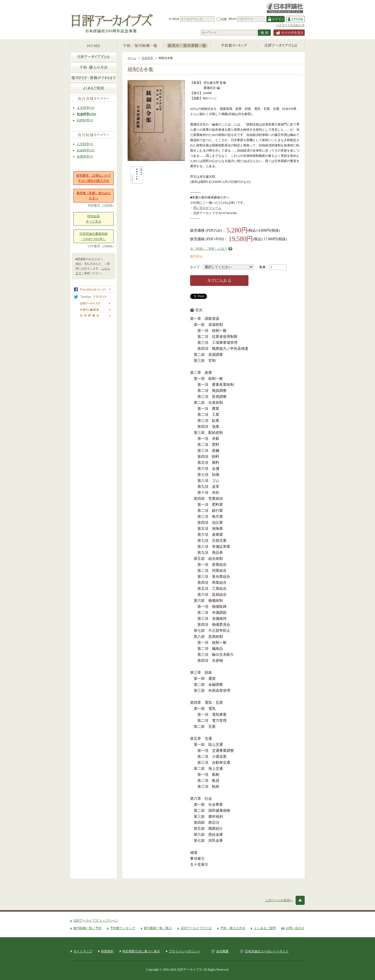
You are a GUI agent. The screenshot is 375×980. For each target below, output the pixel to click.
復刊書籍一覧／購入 (158, 928)
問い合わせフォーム (207, 208)
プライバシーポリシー (184, 951)
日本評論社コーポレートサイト (267, 951)
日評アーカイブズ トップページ (96, 921)
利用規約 (107, 951)
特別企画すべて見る (93, 219)
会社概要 (222, 951)
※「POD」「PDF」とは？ (209, 249)
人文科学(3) (85, 144)
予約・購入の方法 (233, 928)
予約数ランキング (123, 928)
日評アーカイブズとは (196, 928)
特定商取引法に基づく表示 (141, 951)
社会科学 (147, 58)
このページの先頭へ (279, 900)
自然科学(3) (85, 120)
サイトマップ (83, 951)
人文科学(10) (86, 108)
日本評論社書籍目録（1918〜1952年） (93, 236)
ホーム (132, 58)
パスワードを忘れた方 (290, 25)
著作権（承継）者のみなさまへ (93, 196)
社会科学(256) (86, 114)
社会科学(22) (86, 150)
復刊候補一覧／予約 (87, 928)
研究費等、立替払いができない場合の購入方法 (93, 178)
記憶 (222, 19)
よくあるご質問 (265, 928)
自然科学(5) (85, 157)
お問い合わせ (295, 928)
